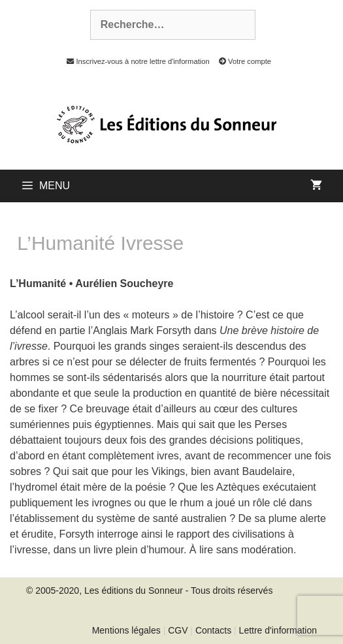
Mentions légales (126, 630)
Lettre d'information (278, 630)
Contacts (213, 630)
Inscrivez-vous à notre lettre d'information (135, 61)
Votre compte (241, 61)
